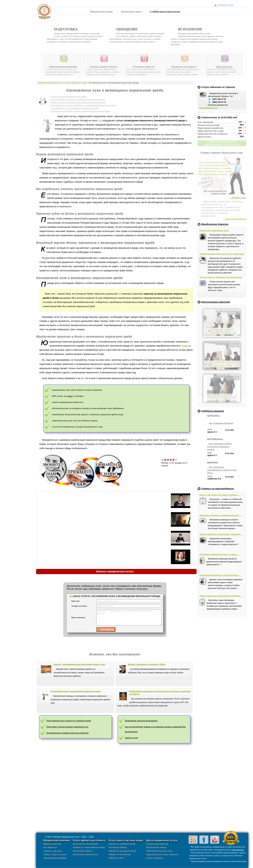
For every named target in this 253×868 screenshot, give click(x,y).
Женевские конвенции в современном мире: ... (220, 515)
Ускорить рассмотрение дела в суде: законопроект (222, 254)
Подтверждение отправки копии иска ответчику (67, 733)
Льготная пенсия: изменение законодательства (221, 277)
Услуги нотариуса (155, 858)
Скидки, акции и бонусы (103, 67)
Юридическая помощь (156, 847)
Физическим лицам (131, 11)
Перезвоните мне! (225, 5)
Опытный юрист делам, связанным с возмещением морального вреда (83, 105)
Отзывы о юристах (144, 67)
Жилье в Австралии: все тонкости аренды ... (219, 495)
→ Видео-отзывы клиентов (235, 219)
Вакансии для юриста (184, 67)
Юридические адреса (82, 851)
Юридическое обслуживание (86, 844)
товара (185, 346)
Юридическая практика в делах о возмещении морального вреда (81, 111)
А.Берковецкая (237, 850)
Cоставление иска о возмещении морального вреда (76, 691)
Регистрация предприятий (85, 854)
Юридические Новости (215, 224)
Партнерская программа (55, 858)
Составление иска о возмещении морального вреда (75, 108)
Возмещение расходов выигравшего (141, 721)
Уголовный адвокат (118, 847)
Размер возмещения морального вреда (69, 97)
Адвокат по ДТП (116, 858)
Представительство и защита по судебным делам (68, 721)
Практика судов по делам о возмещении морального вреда (78, 102)
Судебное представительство (165, 11)
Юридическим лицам (101, 11)
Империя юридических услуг (45, 12)
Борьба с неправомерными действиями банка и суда (79, 664)
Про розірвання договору (221, 423)
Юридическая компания (63, 67)
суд (100, 120)
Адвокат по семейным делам (122, 844)
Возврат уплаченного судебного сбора (146, 664)
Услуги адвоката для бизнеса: (89, 840)
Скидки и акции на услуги (55, 854)
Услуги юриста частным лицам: (126, 840)
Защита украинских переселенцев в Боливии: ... (221, 596)
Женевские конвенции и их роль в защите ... (219, 554)
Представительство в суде (159, 851)
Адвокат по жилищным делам (122, 851)
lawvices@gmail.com (208, 108)
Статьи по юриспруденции (218, 489)
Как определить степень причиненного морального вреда (78, 100)
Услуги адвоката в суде (76, 83)
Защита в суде (131, 738)
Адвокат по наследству (119, 854)
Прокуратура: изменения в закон (214, 231)
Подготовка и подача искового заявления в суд (67, 727)
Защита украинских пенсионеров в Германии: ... (221, 534)
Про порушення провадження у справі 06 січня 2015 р (222, 470)
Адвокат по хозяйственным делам (89, 847)
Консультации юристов (216, 302)
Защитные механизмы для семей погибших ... (220, 575)
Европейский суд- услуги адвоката (162, 854)
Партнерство (224, 67)
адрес (70, 396)
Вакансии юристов (52, 844)
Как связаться (50, 847)
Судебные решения (213, 411)
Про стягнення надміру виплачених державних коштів (219, 447)
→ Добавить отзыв (238, 198)
